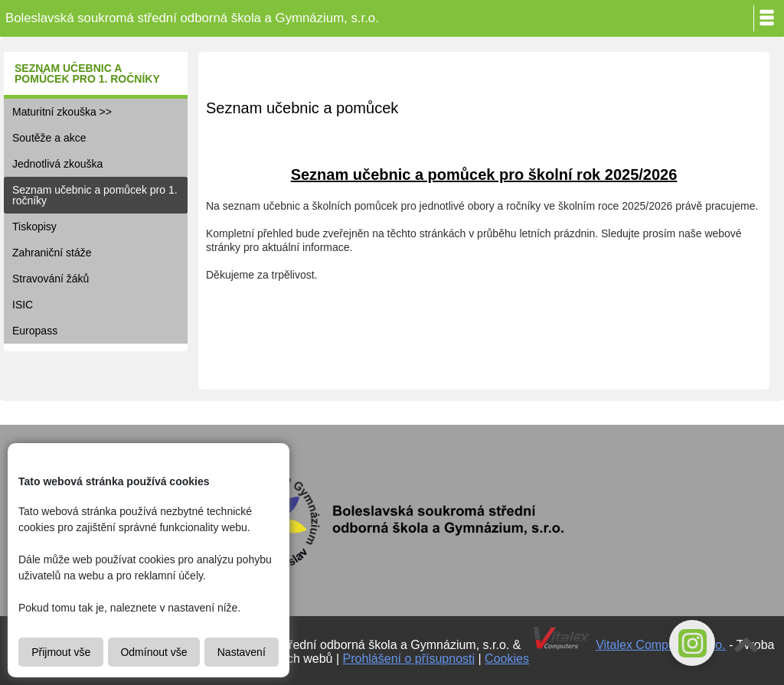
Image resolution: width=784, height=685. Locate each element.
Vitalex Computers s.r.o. (661, 645)
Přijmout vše (61, 652)
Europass (35, 331)
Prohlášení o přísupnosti (409, 659)
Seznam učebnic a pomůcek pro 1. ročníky (95, 195)
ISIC (23, 305)
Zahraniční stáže (52, 253)
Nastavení (242, 652)
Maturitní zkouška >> (62, 112)
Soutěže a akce (49, 138)
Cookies (507, 659)
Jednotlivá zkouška (57, 164)
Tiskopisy (34, 227)
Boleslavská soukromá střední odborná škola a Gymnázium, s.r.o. (192, 18)
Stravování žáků (51, 279)
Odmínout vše (154, 652)
